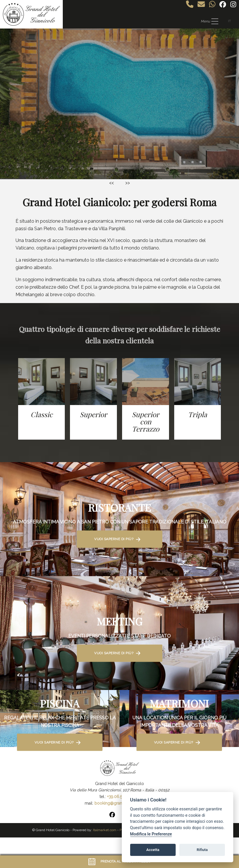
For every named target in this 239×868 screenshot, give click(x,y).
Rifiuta (202, 850)
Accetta (153, 850)
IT (231, 21)
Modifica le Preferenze (151, 834)
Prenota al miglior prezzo (119, 862)
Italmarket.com (105, 826)
